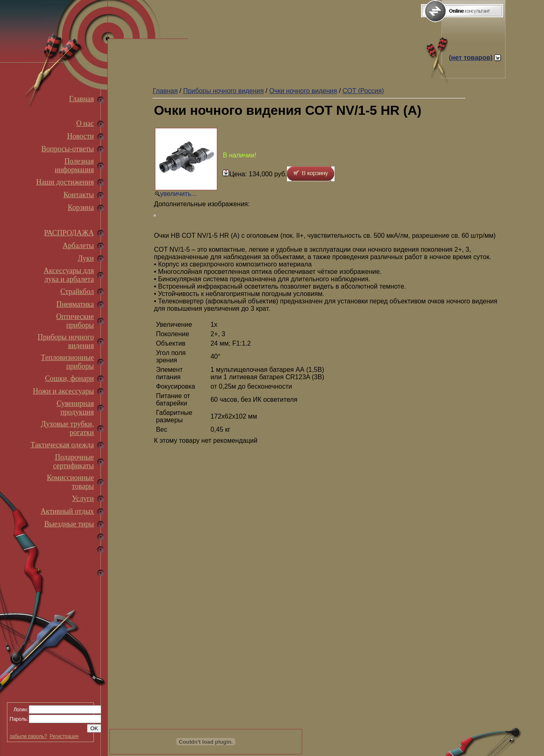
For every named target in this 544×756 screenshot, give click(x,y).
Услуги (83, 499)
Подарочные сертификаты (73, 461)
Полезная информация (74, 165)
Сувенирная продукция (75, 408)
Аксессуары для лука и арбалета (69, 275)
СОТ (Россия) (363, 91)
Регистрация (64, 736)
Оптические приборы (75, 321)
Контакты (79, 195)
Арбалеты (78, 246)
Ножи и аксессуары (63, 391)
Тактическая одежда (62, 445)
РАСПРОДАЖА (69, 233)
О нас (85, 123)
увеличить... (178, 194)
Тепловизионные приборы (67, 362)
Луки (86, 258)
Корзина (81, 207)
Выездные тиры (69, 524)
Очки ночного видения (303, 91)
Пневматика (75, 304)
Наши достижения (65, 182)
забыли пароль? (28, 736)
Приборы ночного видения (224, 91)
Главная (82, 99)
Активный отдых (67, 511)
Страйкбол (77, 291)
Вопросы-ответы (68, 149)
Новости (81, 136)
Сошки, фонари (69, 378)
